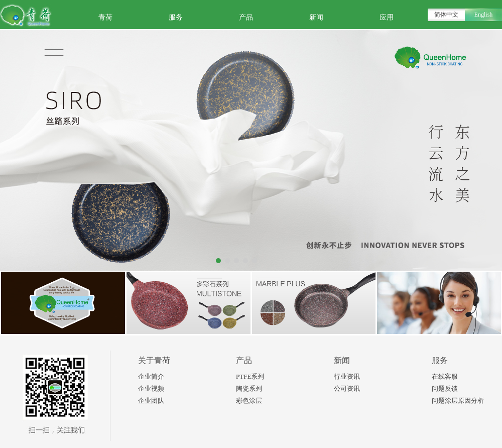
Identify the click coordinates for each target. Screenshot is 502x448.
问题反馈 (445, 388)
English (484, 15)
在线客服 (445, 376)
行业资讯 (347, 376)
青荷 (105, 17)
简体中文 (446, 15)
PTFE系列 (250, 376)
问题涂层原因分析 (458, 401)
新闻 (316, 17)
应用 (387, 17)
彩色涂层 (249, 401)
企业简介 (151, 376)
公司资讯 (347, 388)
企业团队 (151, 401)
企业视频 (151, 388)
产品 (246, 17)
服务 (176, 17)
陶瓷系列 (249, 388)
